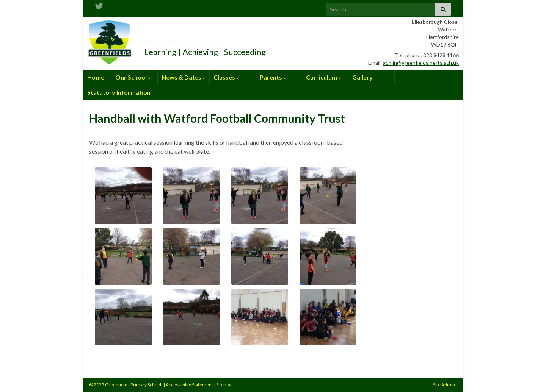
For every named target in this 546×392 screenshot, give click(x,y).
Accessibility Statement (189, 385)
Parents (273, 77)
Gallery (362, 77)
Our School (133, 77)
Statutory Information (119, 92)
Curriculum (324, 77)
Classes (226, 77)
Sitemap (224, 385)
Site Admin (444, 385)
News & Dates (184, 77)
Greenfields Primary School (210, 39)
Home (96, 77)
